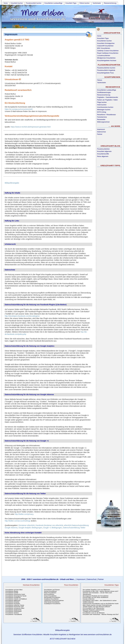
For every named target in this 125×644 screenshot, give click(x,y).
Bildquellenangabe (12, 183)
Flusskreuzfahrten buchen (106, 68)
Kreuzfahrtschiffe (103, 154)
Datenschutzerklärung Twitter (74, 528)
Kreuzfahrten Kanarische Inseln (15, 594)
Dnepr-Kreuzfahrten (50, 596)
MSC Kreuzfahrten (104, 48)
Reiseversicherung (104, 95)
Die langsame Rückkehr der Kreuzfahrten (96, 596)
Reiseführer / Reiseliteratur (106, 115)
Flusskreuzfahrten (103, 149)
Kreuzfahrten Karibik (12, 593)
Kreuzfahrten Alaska (12, 591)
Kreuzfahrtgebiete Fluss (105, 73)
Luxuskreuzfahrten (104, 55)
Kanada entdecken (89, 599)
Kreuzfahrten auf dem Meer (14, 590)
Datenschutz (101, 132)
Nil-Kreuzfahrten (49, 594)
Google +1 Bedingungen (53, 528)
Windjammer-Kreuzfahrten (106, 58)
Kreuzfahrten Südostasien (14, 611)
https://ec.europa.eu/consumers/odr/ (19, 109)
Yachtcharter (101, 83)
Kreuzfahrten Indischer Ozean (15, 605)
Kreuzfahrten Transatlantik (14, 614)
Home (99, 36)
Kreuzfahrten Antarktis (12, 602)
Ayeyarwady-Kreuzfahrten (52, 597)
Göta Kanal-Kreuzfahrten (52, 602)
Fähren (100, 80)
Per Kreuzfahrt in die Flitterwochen (94, 608)
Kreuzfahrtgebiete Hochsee (107, 60)
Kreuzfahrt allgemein (104, 151)
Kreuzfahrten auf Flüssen (52, 590)
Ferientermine (102, 117)
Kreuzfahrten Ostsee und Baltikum (16, 599)
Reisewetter (101, 119)
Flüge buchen (102, 102)
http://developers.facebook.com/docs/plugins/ (22, 316)
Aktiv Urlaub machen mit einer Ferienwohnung (97, 605)
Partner (100, 134)
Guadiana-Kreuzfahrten (51, 599)
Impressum (101, 129)
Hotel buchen (102, 105)
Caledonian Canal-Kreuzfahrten (54, 601)
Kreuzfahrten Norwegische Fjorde (16, 596)
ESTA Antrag (102, 112)
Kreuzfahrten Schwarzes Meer (15, 608)
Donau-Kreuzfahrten (50, 591)
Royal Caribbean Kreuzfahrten (108, 53)
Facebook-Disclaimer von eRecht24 (49, 525)
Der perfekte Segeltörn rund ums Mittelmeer (96, 590)
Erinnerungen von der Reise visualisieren (96, 597)
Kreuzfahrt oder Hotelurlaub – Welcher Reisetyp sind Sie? (101, 614)
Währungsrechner (103, 122)
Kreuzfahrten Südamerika (13, 610)
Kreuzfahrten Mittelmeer (13, 601)
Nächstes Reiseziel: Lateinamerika (94, 610)
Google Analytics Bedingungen (30, 528)
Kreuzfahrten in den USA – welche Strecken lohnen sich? (101, 591)
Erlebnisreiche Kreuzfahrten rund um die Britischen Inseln (101, 604)
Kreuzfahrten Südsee (12, 613)
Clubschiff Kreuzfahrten (105, 46)
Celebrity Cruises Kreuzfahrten (108, 51)
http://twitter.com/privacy (24, 514)
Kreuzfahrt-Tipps (103, 38)
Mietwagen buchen (104, 110)
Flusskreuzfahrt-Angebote (106, 70)
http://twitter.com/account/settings (18, 521)
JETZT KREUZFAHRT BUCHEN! (62, 639)
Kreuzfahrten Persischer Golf (14, 607)
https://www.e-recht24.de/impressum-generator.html (31, 127)
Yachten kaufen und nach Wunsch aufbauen (96, 607)
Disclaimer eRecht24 (26, 525)
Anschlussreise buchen (105, 107)
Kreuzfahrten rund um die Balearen (94, 613)
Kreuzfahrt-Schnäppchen (106, 43)
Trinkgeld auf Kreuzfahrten (91, 611)
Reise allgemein (103, 156)
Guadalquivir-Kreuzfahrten (52, 604)
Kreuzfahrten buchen (104, 41)
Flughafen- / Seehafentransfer (108, 97)
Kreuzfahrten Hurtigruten (13, 597)
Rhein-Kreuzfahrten (50, 593)
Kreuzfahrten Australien (13, 604)
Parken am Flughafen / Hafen (107, 100)
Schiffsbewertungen (104, 92)
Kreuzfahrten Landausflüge (107, 90)
